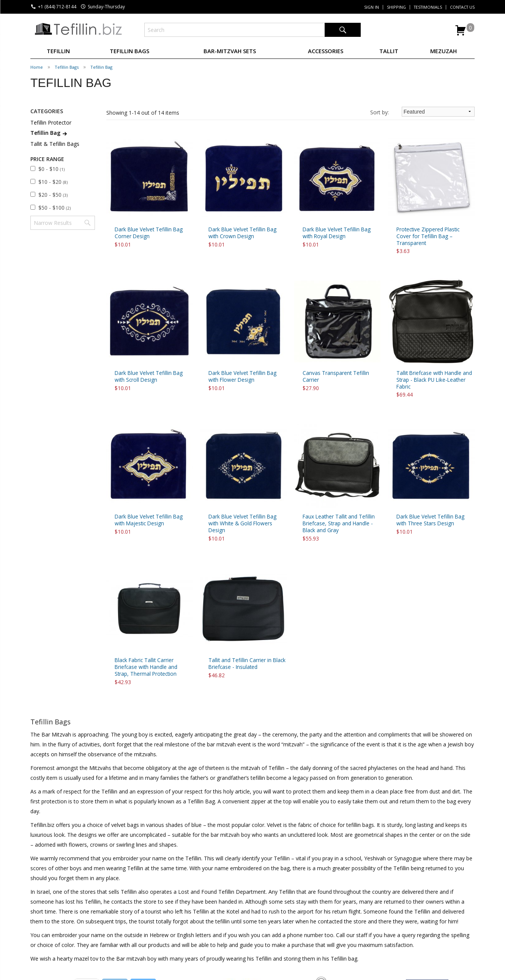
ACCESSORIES (326, 51)
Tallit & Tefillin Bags (55, 144)
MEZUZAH (443, 51)
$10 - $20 (53, 182)
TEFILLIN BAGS (129, 51)
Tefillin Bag (101, 67)
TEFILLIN (58, 51)
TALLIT (389, 51)
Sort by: (380, 112)
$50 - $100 (54, 208)
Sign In (372, 7)
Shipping (396, 7)
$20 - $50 (53, 195)
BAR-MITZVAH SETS (230, 51)
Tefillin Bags (67, 67)
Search (343, 30)
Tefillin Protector (51, 122)
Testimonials (428, 7)
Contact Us (462, 7)
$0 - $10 (51, 169)
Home (37, 67)
